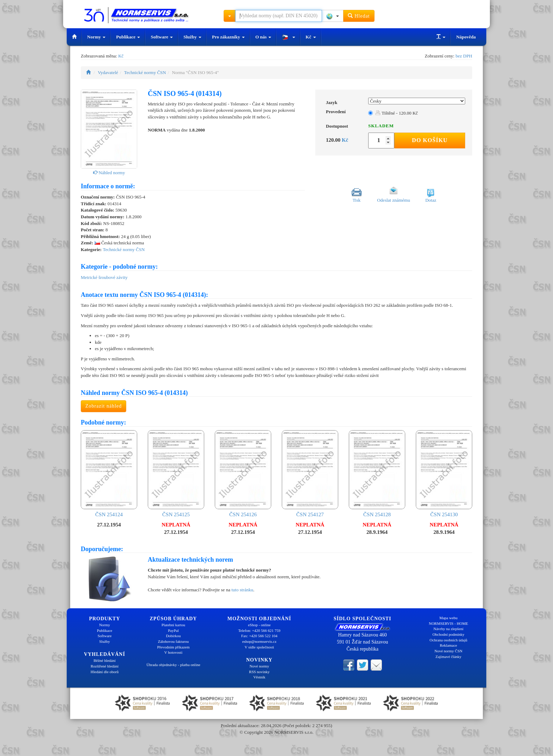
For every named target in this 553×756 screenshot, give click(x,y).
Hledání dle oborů (105, 672)
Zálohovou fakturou (174, 641)
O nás (263, 37)
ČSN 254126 (243, 474)
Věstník (259, 677)
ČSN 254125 (176, 474)
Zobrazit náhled (104, 406)
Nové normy (259, 666)
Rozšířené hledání (105, 666)
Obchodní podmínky (448, 634)
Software (162, 37)
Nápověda (466, 37)
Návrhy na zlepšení (448, 629)
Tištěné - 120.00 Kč (397, 113)
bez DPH (464, 56)
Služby (192, 37)
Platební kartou (173, 625)
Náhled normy (109, 173)
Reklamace (448, 645)
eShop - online (259, 625)
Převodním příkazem (174, 647)
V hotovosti (173, 652)
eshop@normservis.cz (259, 641)
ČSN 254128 (377, 474)
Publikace (128, 37)
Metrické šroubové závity (104, 277)
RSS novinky (259, 672)
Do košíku (430, 140)
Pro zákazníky (228, 37)
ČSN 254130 (444, 474)
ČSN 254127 (310, 474)
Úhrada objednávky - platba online (173, 665)
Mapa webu (449, 618)
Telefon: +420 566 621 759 (259, 630)
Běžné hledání (105, 660)
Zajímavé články (449, 657)
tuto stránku (242, 590)
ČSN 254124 (109, 474)
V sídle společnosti (259, 647)
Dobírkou (173, 636)
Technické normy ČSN (145, 72)
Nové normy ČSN (448, 651)
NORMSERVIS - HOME (449, 623)
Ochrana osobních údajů (448, 640)
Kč (311, 37)
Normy (96, 37)
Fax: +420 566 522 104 (259, 636)
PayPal (173, 630)
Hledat (359, 16)
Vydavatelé (108, 72)
